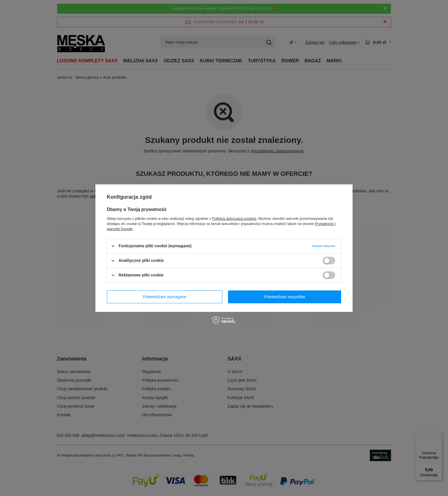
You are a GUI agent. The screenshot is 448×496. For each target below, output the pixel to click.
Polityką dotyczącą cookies (234, 218)
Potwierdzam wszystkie (285, 297)
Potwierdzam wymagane (165, 297)
